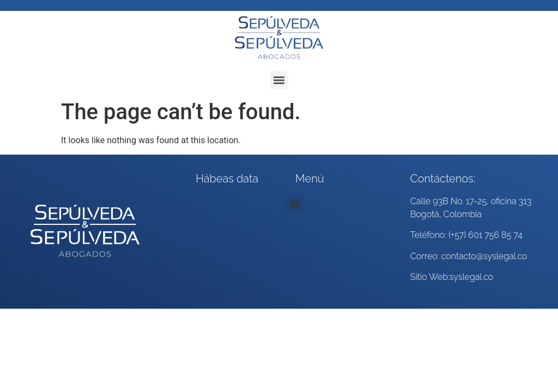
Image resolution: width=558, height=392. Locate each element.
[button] (279, 80)
